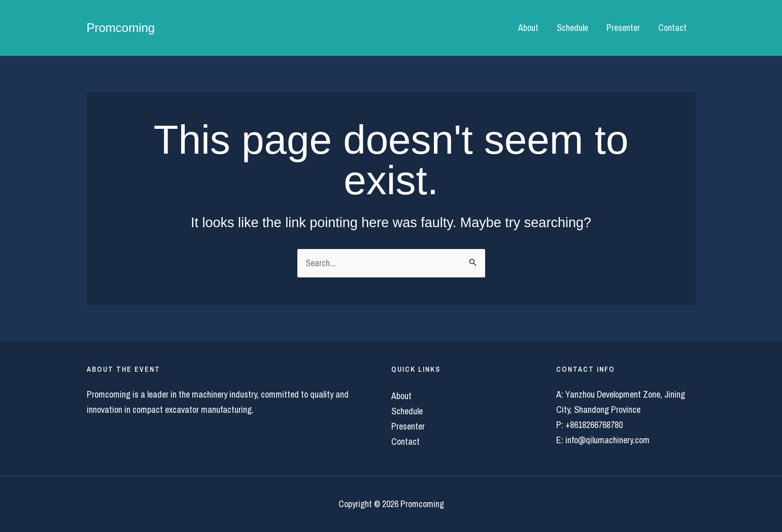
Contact (672, 28)
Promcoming (121, 28)
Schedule (572, 28)
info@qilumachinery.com (607, 440)
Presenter (623, 28)
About (528, 28)
